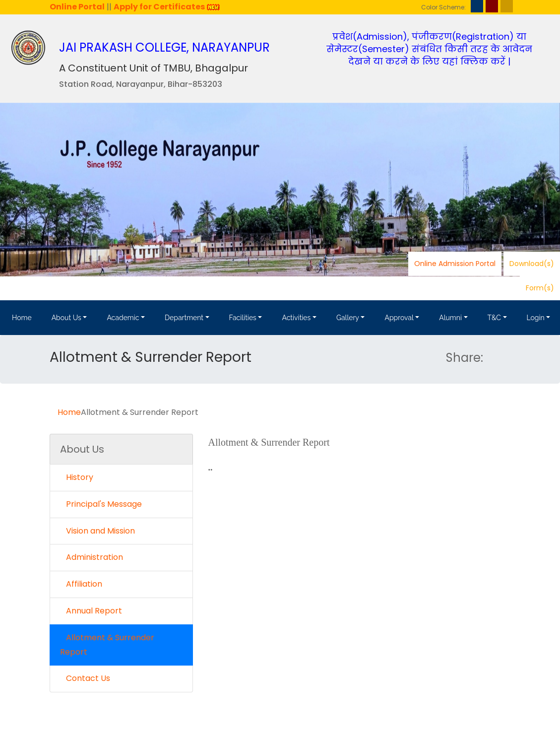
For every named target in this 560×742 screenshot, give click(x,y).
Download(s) (532, 264)
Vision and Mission (97, 531)
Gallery (348, 318)
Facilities (243, 318)
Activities (296, 318)
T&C (494, 318)
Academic (123, 318)
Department (184, 318)
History (77, 477)
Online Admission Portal (455, 264)
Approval (399, 318)
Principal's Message (101, 504)
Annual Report (91, 611)
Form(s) (540, 288)
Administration (92, 557)
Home (22, 318)
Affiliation (81, 584)
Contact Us (85, 678)
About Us (66, 318)
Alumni (450, 318)
